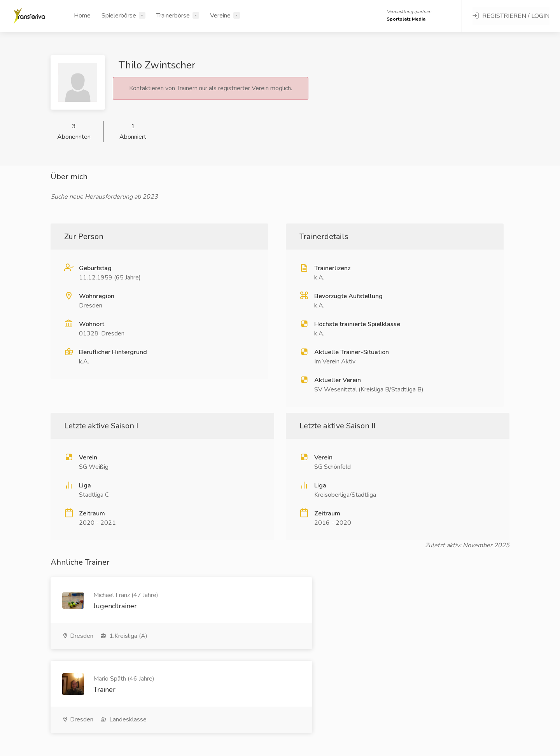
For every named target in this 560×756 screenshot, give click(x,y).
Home (82, 16)
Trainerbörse (173, 16)
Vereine (220, 16)
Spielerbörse (119, 16)
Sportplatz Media (406, 19)
